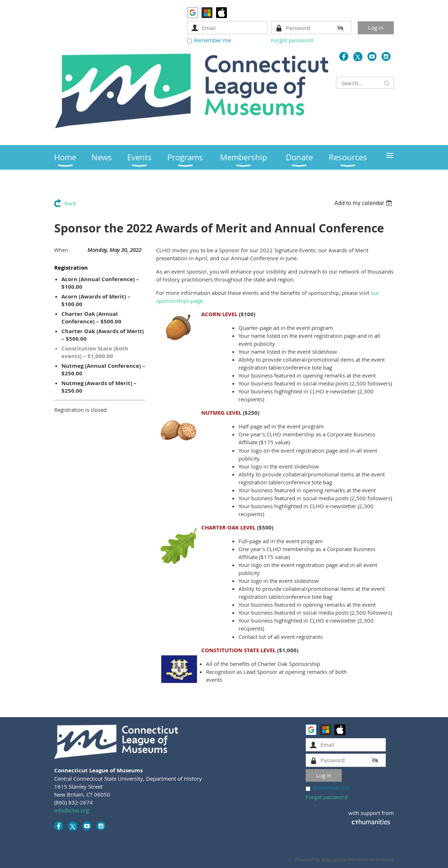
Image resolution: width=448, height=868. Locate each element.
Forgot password (292, 40)
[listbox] (364, 203)
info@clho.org (72, 810)
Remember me (212, 40)
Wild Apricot (334, 860)
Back (70, 203)
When (61, 250)
